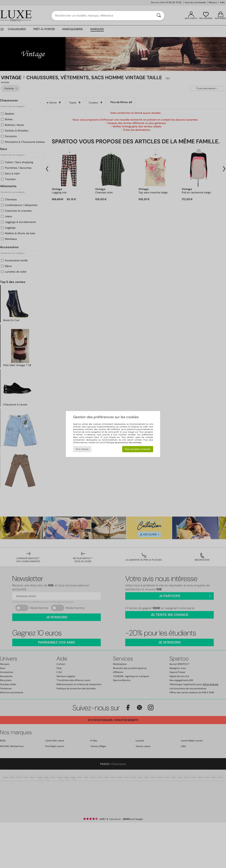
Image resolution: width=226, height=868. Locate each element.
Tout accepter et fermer (138, 449)
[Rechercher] (159, 16)
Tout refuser (82, 449)
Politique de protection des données (123, 442)
